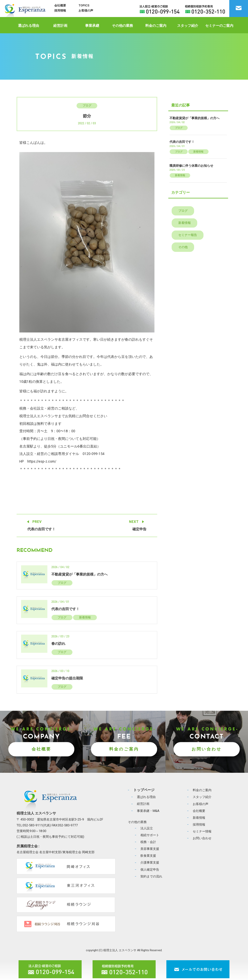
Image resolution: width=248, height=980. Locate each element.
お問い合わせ (207, 749)
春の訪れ (58, 644)
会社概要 (60, 5)
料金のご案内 (156, 26)
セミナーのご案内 (219, 26)
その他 (183, 247)
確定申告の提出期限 (67, 678)
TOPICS (84, 5)
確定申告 (139, 529)
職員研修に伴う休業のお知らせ (191, 166)
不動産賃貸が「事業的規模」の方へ (79, 574)
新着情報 (85, 617)
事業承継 (92, 26)
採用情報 (60, 11)
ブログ (87, 105)
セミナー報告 (188, 235)
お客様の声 (86, 11)
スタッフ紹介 (188, 26)
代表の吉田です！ (41, 529)
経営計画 (60, 26)
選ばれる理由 (29, 26)
